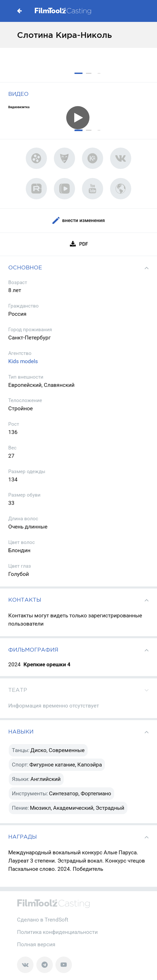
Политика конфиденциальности (57, 932)
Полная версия (36, 944)
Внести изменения (79, 221)
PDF (79, 244)
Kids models (23, 361)
